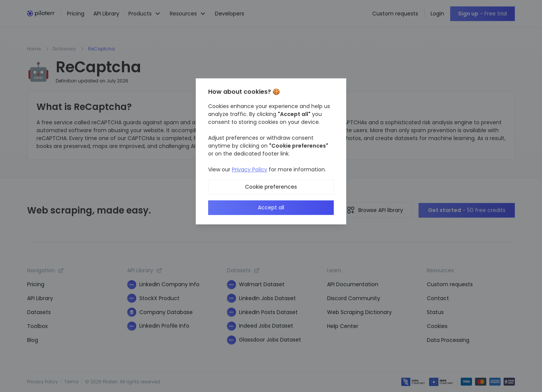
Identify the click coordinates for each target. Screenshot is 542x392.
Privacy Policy (250, 169)
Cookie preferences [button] (271, 187)
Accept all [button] (271, 207)
